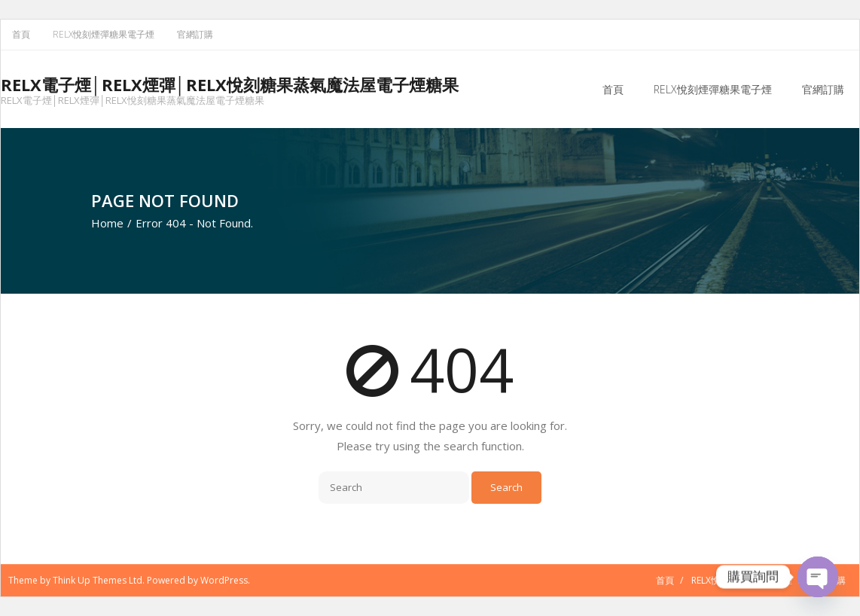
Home (107, 223)
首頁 (21, 34)
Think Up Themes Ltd (98, 580)
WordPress (224, 580)
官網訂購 (195, 34)
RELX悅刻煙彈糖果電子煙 (104, 34)
